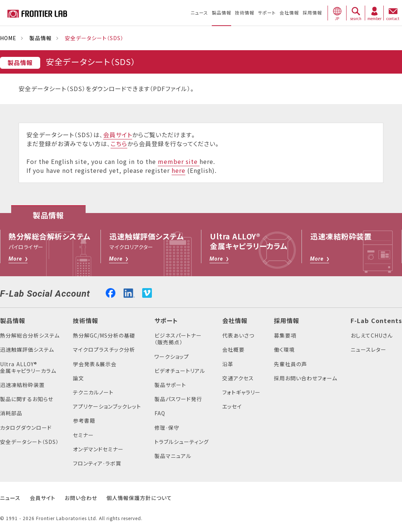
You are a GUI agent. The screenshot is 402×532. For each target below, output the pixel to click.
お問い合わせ (81, 498)
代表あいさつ (238, 336)
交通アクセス (238, 378)
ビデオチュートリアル (180, 371)
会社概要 (233, 350)
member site (179, 162)
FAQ (160, 413)
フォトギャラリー (241, 392)
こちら (119, 144)
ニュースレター (368, 350)
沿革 (228, 364)
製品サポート (170, 385)
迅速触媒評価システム (27, 350)
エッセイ (232, 407)
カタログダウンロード (26, 428)
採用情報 (287, 321)
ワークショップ (172, 357)
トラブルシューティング (182, 442)
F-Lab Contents (376, 321)
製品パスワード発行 (178, 399)
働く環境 (284, 350)
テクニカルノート (93, 392)
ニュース (10, 498)
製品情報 (41, 38)
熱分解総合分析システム (30, 336)
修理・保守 (167, 428)
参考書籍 (84, 421)
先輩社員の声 (291, 364)
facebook (111, 292)
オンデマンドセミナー (98, 449)
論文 (79, 378)
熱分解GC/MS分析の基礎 (104, 336)
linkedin (129, 292)
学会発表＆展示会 (95, 364)
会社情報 (235, 321)
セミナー (83, 435)
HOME (8, 38)
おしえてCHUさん (372, 336)
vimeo (147, 293)
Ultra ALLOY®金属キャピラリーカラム (28, 367)
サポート (166, 321)
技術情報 (86, 321)
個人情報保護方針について (139, 498)
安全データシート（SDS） (29, 442)
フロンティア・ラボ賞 (97, 463)
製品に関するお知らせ (27, 399)
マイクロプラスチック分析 (104, 350)
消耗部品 (11, 413)
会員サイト (118, 135)
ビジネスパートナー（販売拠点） (178, 339)
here (178, 171)
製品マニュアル (173, 456)
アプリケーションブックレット (107, 407)
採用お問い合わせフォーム (306, 378)
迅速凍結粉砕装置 (22, 385)
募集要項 (285, 336)
